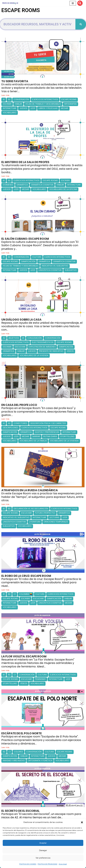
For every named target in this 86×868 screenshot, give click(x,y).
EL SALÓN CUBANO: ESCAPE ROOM (25, 239)
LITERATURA (35, 522)
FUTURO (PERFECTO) (45, 513)
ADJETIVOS (14, 338)
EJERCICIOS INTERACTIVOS (45, 99)
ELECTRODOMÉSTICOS (43, 342)
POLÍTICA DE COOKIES (28, 864)
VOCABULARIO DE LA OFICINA (63, 189)
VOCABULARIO (10, 113)
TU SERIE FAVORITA (15, 81)
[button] (82, 822)
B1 (4, 99)
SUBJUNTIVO (71, 270)
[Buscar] (80, 3)
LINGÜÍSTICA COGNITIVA (50, 270)
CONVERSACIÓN (21, 99)
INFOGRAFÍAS (70, 104)
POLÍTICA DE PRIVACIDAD (47, 864)
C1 (15, 594)
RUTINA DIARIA (50, 436)
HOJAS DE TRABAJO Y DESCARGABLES (43, 104)
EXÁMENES (8, 185)
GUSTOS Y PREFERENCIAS (47, 432)
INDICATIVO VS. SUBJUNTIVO (55, 266)
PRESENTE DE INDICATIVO (51, 351)
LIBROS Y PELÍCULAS (48, 108)
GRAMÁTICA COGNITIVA (42, 185)
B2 (9, 99)
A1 (4, 423)
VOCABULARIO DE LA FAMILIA (33, 441)
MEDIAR (64, 108)
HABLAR (18, 104)
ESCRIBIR (7, 104)
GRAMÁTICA (22, 185)
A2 (4, 338)
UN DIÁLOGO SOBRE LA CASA (21, 320)
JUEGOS (23, 108)
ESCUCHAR (20, 347)
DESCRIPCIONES (11, 428)
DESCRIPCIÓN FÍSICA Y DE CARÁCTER (48, 423)
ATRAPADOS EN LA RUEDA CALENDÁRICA (30, 490)
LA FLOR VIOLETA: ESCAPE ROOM (24, 656)
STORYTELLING (67, 436)
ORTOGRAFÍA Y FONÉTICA (40, 761)
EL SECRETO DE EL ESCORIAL (20, 811)
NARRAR (36, 436)
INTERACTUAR (10, 108)
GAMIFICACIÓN (28, 261)
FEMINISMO (40, 679)
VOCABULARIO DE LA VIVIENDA (34, 355)
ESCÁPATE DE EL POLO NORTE (22, 733)
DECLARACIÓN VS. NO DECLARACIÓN (31, 509)
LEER (33, 108)
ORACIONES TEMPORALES (56, 522)
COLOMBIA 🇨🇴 (26, 594)
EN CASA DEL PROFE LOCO (19, 405)
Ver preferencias (43, 858)
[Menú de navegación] (73, 3)
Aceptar (43, 843)
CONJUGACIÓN (35, 338)
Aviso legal (63, 864)
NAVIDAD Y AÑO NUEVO (14, 761)
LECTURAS (54, 517)
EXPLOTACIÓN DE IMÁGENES (42, 347)
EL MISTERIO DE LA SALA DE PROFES (25, 162)
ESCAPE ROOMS (69, 99)
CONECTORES (20, 423)
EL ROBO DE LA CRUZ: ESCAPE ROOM (26, 576)
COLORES (18, 752)
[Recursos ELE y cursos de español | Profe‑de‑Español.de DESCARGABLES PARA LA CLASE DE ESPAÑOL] (10, 3)
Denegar (43, 850)
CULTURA (37, 257)
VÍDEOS (70, 351)
